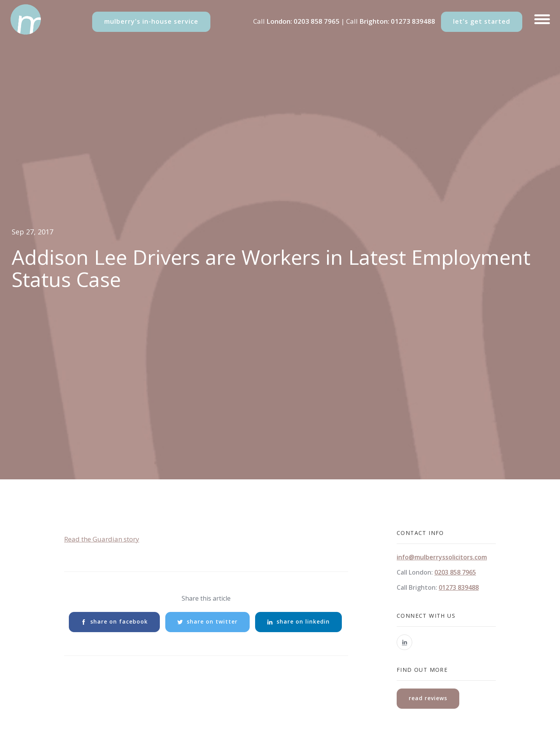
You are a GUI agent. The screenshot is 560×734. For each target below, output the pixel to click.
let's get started (482, 21)
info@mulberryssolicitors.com (442, 557)
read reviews (428, 698)
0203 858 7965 (317, 21)
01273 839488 (413, 21)
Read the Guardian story (102, 539)
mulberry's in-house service (151, 21)
